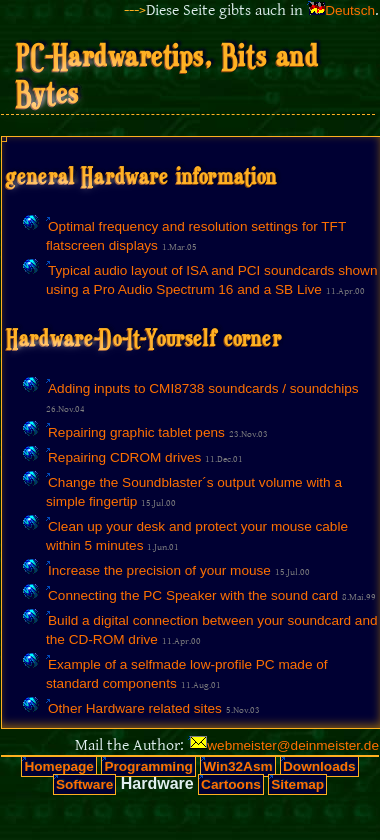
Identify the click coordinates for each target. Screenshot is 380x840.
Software (84, 784)
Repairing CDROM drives (124, 457)
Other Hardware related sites (135, 708)
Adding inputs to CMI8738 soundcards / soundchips (203, 388)
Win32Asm (237, 766)
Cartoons (231, 784)
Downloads (319, 766)
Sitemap (297, 784)
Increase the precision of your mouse (159, 570)
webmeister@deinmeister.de (293, 745)
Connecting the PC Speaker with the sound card (193, 595)
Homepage (59, 766)
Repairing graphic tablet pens (136, 432)
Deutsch (350, 10)
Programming (148, 766)
